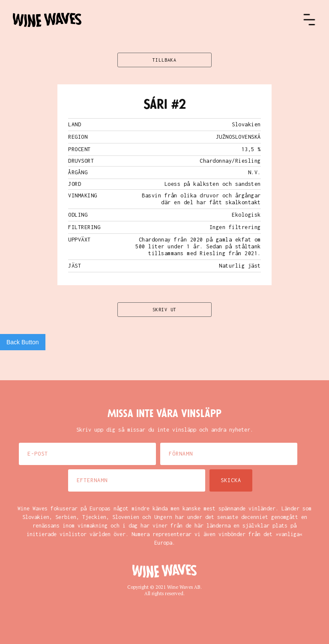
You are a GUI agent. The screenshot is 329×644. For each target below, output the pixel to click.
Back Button (23, 342)
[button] (309, 20)
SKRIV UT (164, 310)
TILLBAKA (164, 60)
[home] (158, 20)
